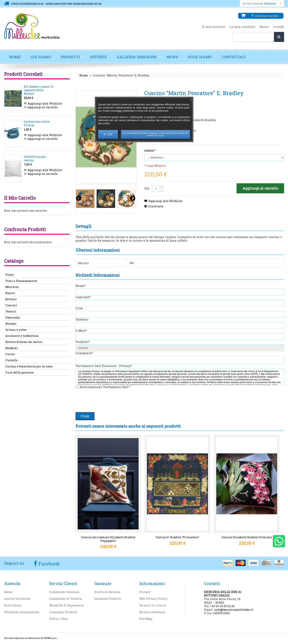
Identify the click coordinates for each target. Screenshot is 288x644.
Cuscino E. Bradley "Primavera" (177, 537)
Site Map (146, 619)
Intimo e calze (16, 330)
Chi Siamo (41, 57)
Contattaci (234, 57)
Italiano (270, 3)
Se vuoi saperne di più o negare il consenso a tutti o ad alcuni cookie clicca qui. (155, 134)
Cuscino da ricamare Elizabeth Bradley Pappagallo (108, 539)
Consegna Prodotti (63, 612)
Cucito (10, 354)
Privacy (145, 592)
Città (79, 308)
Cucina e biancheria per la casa (29, 366)
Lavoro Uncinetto (17, 599)
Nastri (10, 293)
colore (150, 151)
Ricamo (11, 323)
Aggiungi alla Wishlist (165, 201)
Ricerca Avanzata (152, 612)
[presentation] (105, 401)
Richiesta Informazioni (22, 612)
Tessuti (11, 311)
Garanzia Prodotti (108, 599)
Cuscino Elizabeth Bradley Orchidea (247, 537)
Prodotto (83, 342)
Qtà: (147, 188)
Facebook (48, 564)
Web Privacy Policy (153, 599)
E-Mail (81, 331)
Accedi (278, 27)
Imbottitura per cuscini (35, 158)
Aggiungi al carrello (43, 107)
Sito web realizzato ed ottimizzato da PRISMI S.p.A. (31, 638)
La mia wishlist (242, 27)
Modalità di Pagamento (67, 605)
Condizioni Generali (64, 592)
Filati (10, 275)
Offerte (98, 57)
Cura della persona (20, 372)
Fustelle (11, 360)
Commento (84, 353)
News (264, 27)
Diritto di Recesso (107, 592)
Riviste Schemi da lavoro (24, 342)
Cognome (83, 297)
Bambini (12, 348)
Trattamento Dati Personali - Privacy (104, 366)
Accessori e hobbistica (22, 336)
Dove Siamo (200, 57)
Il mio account (214, 27)
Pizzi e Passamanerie (21, 281)
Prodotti (73, 58)
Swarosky (13, 317)
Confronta (156, 206)
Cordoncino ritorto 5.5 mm (37, 123)
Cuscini (11, 305)
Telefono (82, 319)
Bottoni (11, 299)
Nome (81, 286)
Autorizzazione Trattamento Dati (105, 387)
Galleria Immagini (139, 58)
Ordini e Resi (59, 619)
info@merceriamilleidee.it (234, 610)
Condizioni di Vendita (66, 599)
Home (15, 57)
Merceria (12, 287)
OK (109, 134)
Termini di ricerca (153, 605)
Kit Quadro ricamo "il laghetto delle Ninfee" (39, 90)
